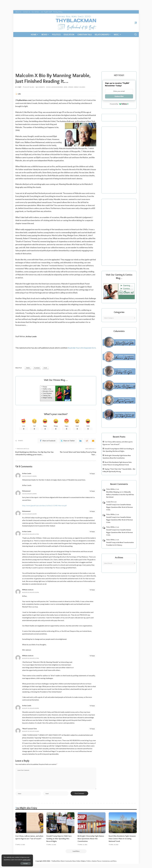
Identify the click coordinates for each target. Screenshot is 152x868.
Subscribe (119, 96)
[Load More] (76, 851)
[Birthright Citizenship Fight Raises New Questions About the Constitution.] (92, 823)
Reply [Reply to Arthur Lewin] (93, 474)
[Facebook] (47, 441)
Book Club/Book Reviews (55, 87)
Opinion (71, 87)
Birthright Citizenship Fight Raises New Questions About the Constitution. (91, 839)
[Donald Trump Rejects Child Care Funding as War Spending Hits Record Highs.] (60, 823)
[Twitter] (68, 441)
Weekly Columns (80, 87)
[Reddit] (87, 441)
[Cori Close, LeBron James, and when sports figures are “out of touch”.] (29, 823)
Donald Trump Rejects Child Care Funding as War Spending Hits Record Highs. (59, 839)
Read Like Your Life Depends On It (82, 348)
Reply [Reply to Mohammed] (93, 491)
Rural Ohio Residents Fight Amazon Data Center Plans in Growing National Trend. (122, 839)
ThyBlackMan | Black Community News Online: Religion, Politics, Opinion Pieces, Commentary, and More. (84, 861)
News (65, 87)
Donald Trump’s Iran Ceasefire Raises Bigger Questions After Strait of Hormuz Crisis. (120, 507)
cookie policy (27, 860)
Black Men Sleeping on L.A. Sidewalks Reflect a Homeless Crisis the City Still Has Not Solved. (120, 495)
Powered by (119, 104)
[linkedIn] (81, 441)
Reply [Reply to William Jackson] (93, 590)
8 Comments (40, 87)
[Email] (93, 441)
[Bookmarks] (135, 23)
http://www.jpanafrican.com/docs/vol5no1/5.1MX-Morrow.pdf (44, 506)
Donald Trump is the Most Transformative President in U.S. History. (120, 544)
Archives (119, 558)
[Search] (135, 35)
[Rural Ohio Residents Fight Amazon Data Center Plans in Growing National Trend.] (123, 823)
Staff (19, 87)
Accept (26, 863)
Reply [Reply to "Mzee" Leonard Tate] (93, 729)
